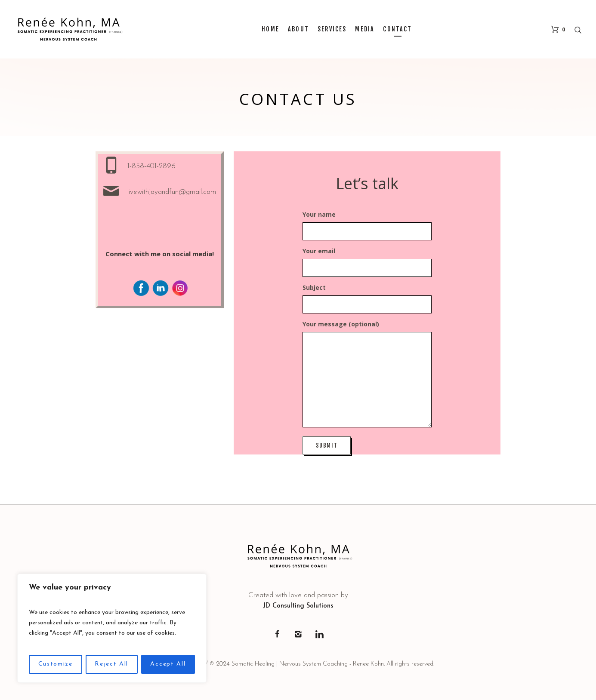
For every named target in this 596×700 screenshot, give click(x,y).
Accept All (168, 664)
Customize (56, 664)
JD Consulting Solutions (298, 606)
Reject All (111, 664)
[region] (112, 628)
